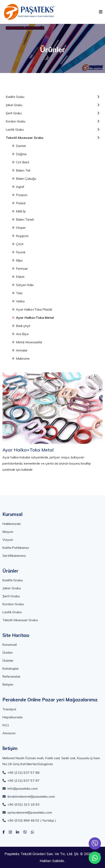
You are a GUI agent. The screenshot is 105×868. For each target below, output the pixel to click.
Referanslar (11, 676)
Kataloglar (11, 668)
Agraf (18, 187)
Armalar (20, 350)
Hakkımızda (12, 524)
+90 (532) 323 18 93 (21, 804)
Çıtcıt (18, 244)
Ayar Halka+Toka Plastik (32, 309)
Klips (17, 260)
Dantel (19, 146)
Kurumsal (10, 645)
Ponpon (20, 195)
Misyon (8, 532)
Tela (17, 293)
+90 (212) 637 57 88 (21, 773)
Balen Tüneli (23, 219)
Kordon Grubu (52, 121)
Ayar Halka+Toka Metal (33, 318)
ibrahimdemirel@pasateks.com (29, 796)
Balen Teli (21, 170)
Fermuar (20, 268)
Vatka (18, 301)
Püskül (19, 203)
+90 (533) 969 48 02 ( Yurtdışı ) (29, 820)
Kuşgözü (20, 236)
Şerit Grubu (52, 113)
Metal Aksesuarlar (27, 342)
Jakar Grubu (52, 105)
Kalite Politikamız (16, 548)
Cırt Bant (21, 162)
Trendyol (9, 709)
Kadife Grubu (52, 97)
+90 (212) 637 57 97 (21, 780)
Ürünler (8, 660)
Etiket (18, 277)
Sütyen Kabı (23, 285)
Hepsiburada (12, 717)
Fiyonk (19, 252)
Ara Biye (20, 334)
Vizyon (8, 540)
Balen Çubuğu (24, 179)
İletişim (8, 684)
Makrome (21, 358)
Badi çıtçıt (21, 326)
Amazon (9, 733)
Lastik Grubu (52, 129)
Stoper (19, 228)
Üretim (8, 652)
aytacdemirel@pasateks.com (27, 812)
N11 (6, 725)
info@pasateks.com (20, 788)
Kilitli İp (19, 211)
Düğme (19, 154)
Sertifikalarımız (14, 556)
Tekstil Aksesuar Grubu (52, 138)
